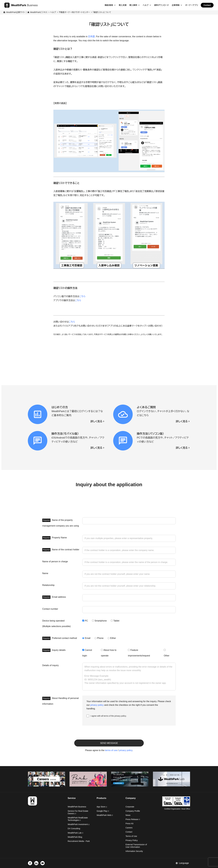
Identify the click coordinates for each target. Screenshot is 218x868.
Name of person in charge (55, 561)
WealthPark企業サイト (16, 12)
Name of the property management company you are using (61, 523)
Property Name (54, 538)
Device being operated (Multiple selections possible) (57, 624)
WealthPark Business (77, 807)
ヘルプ (146, 5)
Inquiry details (54, 650)
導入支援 (123, 5)
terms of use (111, 750)
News (128, 815)
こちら (82, 296)
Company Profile (133, 811)
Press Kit (129, 824)
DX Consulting (74, 829)
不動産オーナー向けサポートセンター (74, 12)
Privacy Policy (132, 840)
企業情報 (176, 5)
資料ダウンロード (162, 5)
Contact (207, 5)
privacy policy (97, 705)
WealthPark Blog (75, 837)
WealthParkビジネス (39, 12)
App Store (102, 807)
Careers (129, 828)
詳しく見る (96, 421)
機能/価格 (109, 5)
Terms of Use (131, 836)
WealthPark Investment (79, 824)
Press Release (133, 819)
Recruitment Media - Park (79, 841)
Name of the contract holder (61, 550)
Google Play (103, 811)
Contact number (50, 609)
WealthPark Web (105, 815)
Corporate (130, 807)
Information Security (134, 851)
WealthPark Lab (75, 833)
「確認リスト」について (102, 12)
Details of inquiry (50, 665)
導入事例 (133, 5)
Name (45, 573)
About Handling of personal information (60, 701)
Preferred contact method (60, 638)
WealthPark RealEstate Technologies (78, 819)
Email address (54, 597)
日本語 (91, 36)
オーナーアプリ (192, 5)
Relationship (48, 585)
